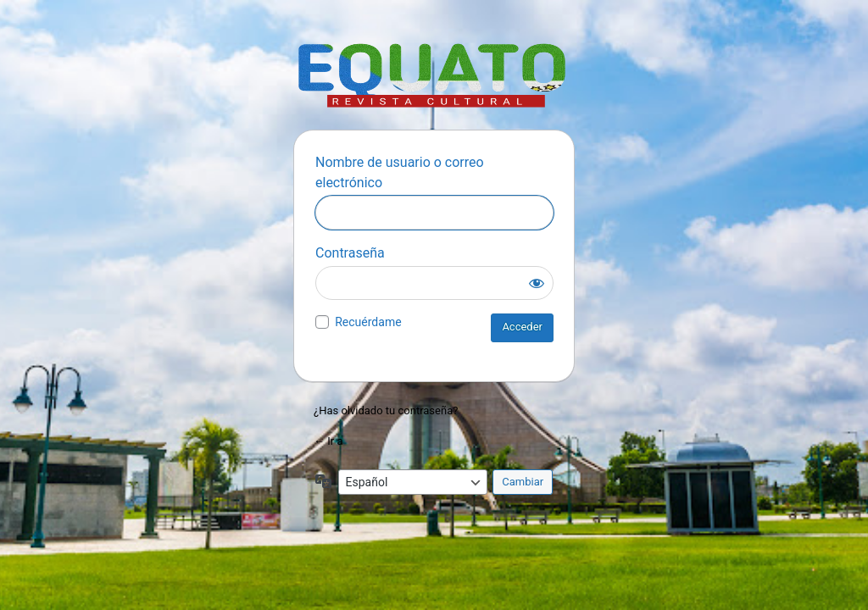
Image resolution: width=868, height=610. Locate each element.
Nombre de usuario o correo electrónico (400, 172)
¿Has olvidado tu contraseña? (386, 410)
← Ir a (328, 441)
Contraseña (350, 253)
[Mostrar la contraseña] (537, 283)
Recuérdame (368, 322)
